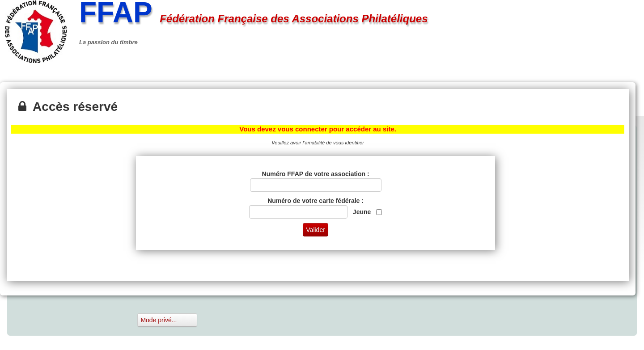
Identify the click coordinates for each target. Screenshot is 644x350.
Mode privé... (167, 320)
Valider (316, 230)
